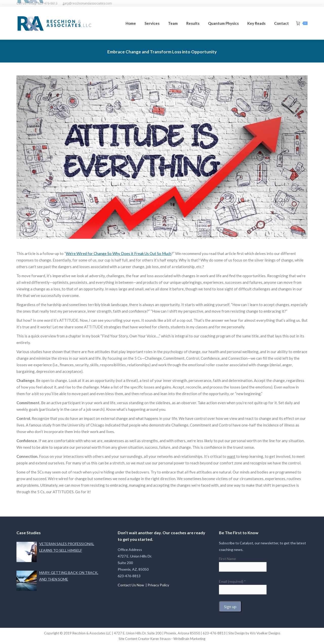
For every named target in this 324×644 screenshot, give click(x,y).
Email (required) (232, 581)
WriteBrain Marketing (189, 639)
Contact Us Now (131, 585)
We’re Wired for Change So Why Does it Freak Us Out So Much (119, 253)
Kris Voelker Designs (265, 633)
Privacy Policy (158, 585)
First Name (227, 559)
